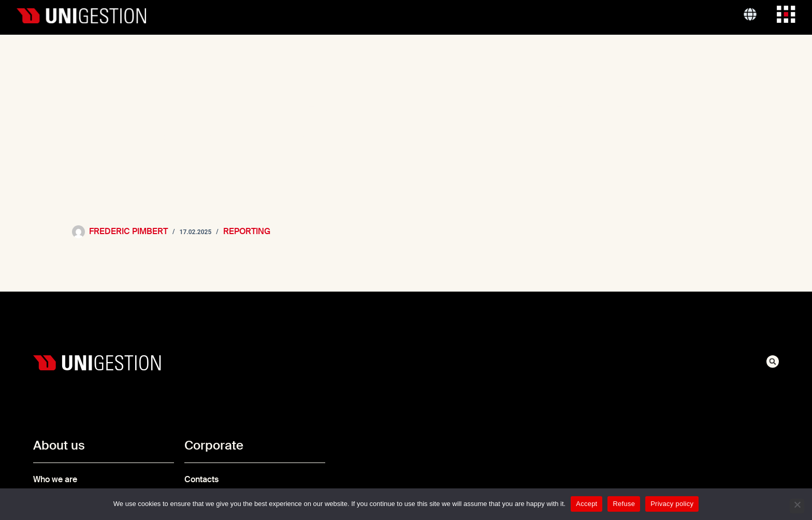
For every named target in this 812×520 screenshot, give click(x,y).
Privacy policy (672, 504)
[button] (773, 362)
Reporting (247, 231)
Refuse (624, 504)
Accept (586, 504)
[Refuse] (797, 506)
